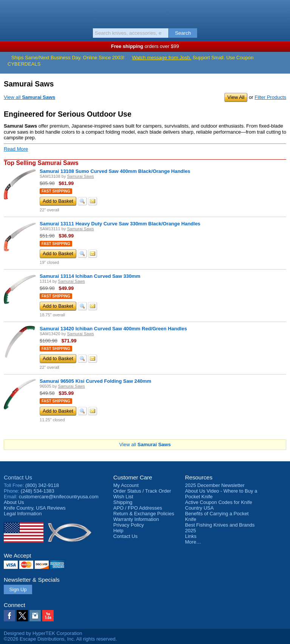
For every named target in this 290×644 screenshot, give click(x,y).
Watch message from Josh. (162, 58)
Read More (16, 149)
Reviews (35, 508)
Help (118, 531)
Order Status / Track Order (142, 491)
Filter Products (270, 97)
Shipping (123, 502)
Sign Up (18, 589)
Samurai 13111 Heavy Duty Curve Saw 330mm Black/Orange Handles (120, 224)
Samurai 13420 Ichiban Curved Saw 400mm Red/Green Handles (113, 329)
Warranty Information (136, 519)
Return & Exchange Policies (144, 514)
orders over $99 (145, 46)
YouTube (48, 616)
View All (236, 97)
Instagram (35, 616)
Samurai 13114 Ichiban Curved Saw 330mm (90, 276)
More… (193, 542)
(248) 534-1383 (38, 491)
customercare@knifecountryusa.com (59, 497)
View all (29, 97)
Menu (9, 12)
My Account (126, 485)
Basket (281, 12)
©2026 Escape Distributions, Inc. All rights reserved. (60, 639)
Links (191, 536)
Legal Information (23, 514)
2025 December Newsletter (215, 485)
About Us (14, 502)
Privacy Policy (129, 525)
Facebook (9, 616)
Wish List (123, 497)
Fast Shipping (56, 191)
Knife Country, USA (145, 13)
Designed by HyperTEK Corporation (43, 633)
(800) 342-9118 (42, 485)
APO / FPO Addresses (138, 508)
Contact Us (18, 477)
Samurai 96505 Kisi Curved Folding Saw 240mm (96, 381)
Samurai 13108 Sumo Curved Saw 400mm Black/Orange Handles (115, 171)
